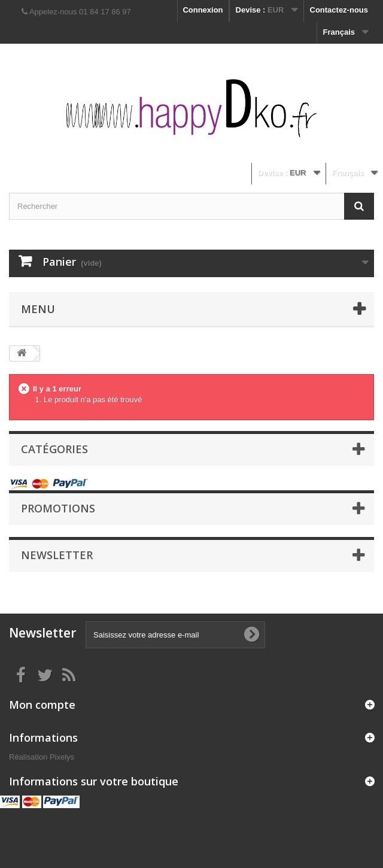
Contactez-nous (339, 10)
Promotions (58, 508)
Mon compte (42, 705)
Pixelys (62, 757)
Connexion (203, 10)
